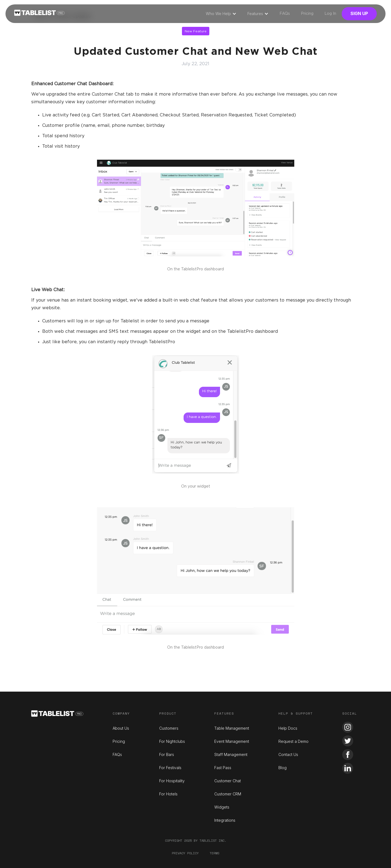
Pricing (307, 14)
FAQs (285, 14)
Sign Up (359, 13)
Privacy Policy (185, 853)
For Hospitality (172, 781)
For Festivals (170, 768)
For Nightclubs (172, 741)
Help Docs (288, 728)
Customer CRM (228, 794)
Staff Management (231, 754)
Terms (214, 853)
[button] (221, 14)
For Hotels (168, 794)
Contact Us (288, 754)
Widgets (222, 807)
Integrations (225, 820)
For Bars (167, 754)
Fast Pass (223, 768)
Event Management (232, 741)
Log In (330, 14)
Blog (282, 768)
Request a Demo (293, 741)
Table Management (232, 728)
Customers (169, 728)
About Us (121, 728)
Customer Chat (228, 781)
